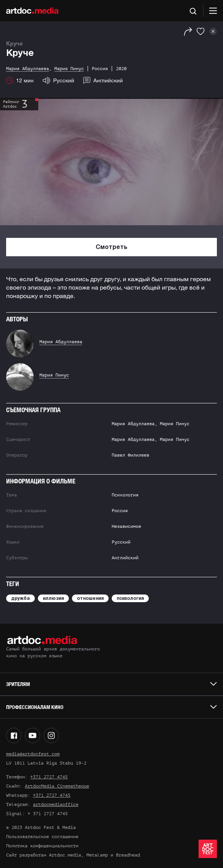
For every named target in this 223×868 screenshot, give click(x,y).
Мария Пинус (54, 375)
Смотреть (111, 247)
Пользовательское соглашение (42, 837)
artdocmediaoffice (56, 804)
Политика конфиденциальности (42, 846)
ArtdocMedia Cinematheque (57, 786)
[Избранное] (201, 31)
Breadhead (128, 855)
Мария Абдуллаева (61, 342)
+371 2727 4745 (49, 777)
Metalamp (97, 855)
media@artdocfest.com (33, 754)
